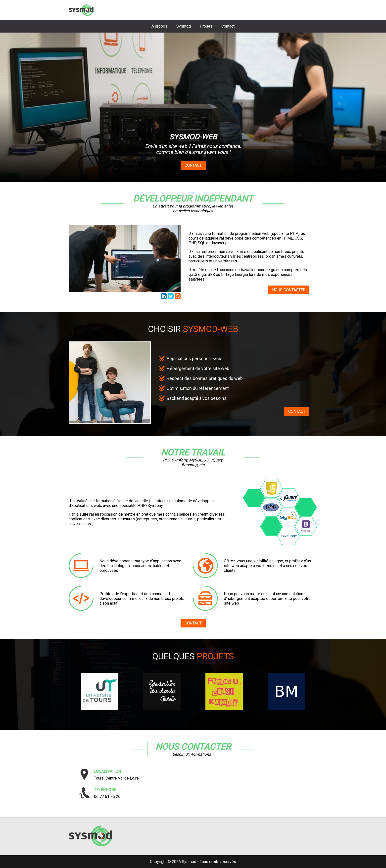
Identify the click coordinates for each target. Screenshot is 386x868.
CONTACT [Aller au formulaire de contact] (297, 411)
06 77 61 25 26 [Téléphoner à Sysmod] (107, 797)
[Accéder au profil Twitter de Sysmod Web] (171, 298)
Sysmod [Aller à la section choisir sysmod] (184, 26)
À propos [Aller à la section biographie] (159, 26)
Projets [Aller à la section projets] (206, 26)
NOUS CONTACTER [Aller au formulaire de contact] (289, 290)
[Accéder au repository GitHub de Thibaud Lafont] (178, 298)
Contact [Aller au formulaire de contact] (193, 165)
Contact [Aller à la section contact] (228, 26)
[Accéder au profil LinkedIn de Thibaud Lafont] (164, 298)
